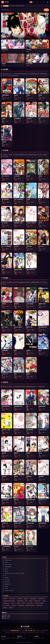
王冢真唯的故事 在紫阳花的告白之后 (9, 601)
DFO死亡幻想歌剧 (33, 599)
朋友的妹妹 (5, 608)
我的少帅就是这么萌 (41, 599)
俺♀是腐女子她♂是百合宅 (30, 605)
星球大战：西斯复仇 (6, 605)
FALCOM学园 (19, 599)
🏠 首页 (29, 2)
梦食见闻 (44, 601)
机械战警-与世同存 (37, 601)
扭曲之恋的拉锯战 (21, 605)
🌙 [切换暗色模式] (47, 2)
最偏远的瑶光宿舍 (6, 603)
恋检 (26, 601)
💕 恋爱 (32, 2)
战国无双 (18, 603)
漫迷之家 (35, 638)
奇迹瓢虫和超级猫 (20, 601)
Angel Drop (14, 605)
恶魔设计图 (5, 599)
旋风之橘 (31, 601)
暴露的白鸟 (11, 608)
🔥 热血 (44, 2)
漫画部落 (39, 638)
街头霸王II (13, 603)
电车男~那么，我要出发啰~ (39, 603)
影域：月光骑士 (30, 603)
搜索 (46, 10)
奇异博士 (24, 603)
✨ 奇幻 (36, 2)
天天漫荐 (43, 638)
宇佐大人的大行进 (12, 599)
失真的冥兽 (26, 599)
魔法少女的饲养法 (40, 605)
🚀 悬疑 (40, 2)
